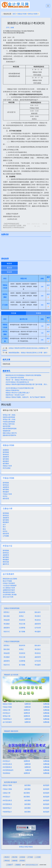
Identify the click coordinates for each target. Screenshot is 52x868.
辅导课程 (6, 459)
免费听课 (28, 704)
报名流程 (7, 616)
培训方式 (7, 632)
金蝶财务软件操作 (9, 590)
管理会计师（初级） (10, 415)
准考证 (21, 616)
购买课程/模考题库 (11, 782)
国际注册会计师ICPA (10, 433)
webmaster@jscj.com (32, 865)
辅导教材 (6, 463)
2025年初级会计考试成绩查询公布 (17, 382)
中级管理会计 (7, 719)
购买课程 (28, 785)
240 (42, 340)
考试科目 (38, 620)
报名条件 (38, 612)
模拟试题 (6, 562)
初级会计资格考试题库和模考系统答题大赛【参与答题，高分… (27, 384)
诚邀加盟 (14, 861)
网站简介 (7, 857)
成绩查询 (6, 457)
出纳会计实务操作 (9, 583)
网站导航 (14, 857)
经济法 (5, 496)
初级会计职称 (22, 14)
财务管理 (6, 499)
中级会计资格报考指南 (12, 641)
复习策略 (22, 632)
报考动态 (6, 454)
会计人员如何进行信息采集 (15, 378)
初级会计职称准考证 (12, 390)
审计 (4, 527)
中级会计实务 (7, 494)
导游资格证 (6, 773)
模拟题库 (6, 461)
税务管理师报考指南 (10, 428)
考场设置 (7, 620)
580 (42, 305)
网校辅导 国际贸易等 (11, 731)
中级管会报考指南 (9, 422)
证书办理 (38, 628)
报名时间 (22, 612)
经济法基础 (7, 468)
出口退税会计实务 (9, 588)
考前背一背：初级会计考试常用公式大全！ (20, 380)
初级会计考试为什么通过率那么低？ (18, 393)
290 (42, 287)
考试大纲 (22, 624)
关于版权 (30, 857)
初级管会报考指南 (9, 417)
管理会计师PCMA (9, 424)
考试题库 (38, 632)
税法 (4, 529)
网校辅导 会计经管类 (11, 675)
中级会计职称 (8, 478)
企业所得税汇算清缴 (10, 595)
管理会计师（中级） (10, 419)
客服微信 (18, 865)
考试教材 (7, 624)
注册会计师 (8, 508)
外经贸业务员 (7, 764)
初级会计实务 (7, 466)
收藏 (12, 27)
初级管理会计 (7, 808)
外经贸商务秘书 (8, 770)
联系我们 (22, 861)
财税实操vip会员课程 (10, 579)
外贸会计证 (8, 546)
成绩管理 (38, 624)
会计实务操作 (8, 574)
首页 (14, 14)
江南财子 (10, 865)
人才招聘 (38, 857)
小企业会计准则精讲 (10, 585)
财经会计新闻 (33, 14)
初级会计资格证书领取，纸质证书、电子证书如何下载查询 (25, 397)
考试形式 (38, 616)
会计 (4, 524)
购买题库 (46, 785)
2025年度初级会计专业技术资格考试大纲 (20, 388)
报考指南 (6, 452)
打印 (8, 27)
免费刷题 (46, 704)
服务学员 (6, 564)
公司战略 (6, 536)
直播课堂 (6, 450)
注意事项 (22, 628)
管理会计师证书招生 (26, 847)
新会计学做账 (7, 581)
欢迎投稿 (22, 857)
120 (42, 326)
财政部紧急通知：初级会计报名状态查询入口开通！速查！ (28, 353)
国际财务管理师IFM (9, 435)
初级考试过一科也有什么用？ (16, 395)
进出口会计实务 (8, 597)
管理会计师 (6, 716)
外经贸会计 (6, 713)
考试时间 (22, 620)
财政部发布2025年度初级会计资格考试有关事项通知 (23, 375)
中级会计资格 (7, 789)
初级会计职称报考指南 (12, 608)
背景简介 (7, 612)
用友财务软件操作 (9, 592)
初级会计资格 (7, 785)
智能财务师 (7, 431)
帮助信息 (7, 861)
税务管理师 (7, 426)
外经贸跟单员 (7, 767)
